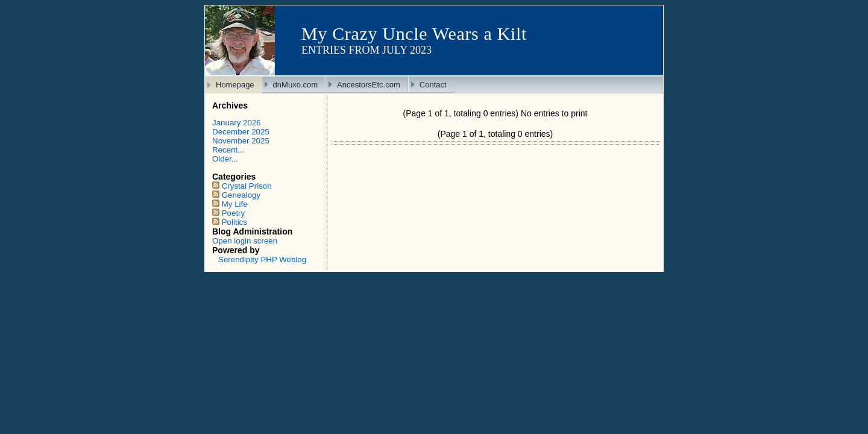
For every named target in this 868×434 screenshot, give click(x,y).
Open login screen (245, 241)
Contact (433, 85)
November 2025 (241, 141)
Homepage (235, 85)
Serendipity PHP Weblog (262, 259)
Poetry (234, 213)
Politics (234, 222)
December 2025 (241, 132)
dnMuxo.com (295, 85)
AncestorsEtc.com (369, 85)
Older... (225, 159)
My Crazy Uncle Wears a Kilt (414, 33)
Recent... (228, 150)
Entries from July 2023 (366, 50)
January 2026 (237, 123)
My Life (235, 204)
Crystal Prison (247, 186)
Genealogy (241, 195)
